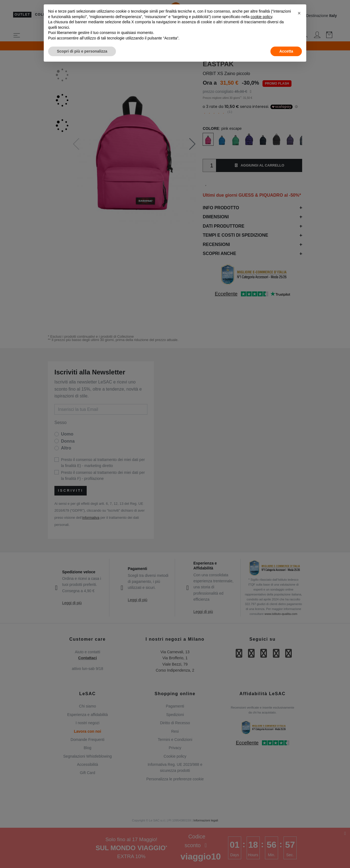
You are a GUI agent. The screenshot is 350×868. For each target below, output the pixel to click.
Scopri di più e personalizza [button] (82, 51)
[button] (299, 13)
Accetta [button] (286, 51)
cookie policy (261, 17)
